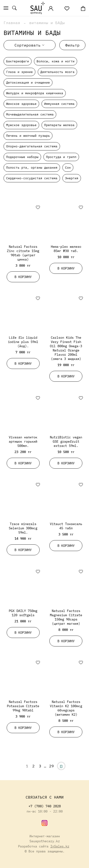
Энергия (72, 178)
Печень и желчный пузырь (28, 136)
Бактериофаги (18, 61)
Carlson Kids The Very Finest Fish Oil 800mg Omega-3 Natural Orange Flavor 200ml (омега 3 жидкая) (66, 348)
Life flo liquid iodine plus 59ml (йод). (23, 342)
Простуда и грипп (61, 157)
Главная (12, 23)
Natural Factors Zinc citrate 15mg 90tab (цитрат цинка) (23, 253)
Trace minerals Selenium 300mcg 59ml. (23, 528)
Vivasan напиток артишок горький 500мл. (23, 441)
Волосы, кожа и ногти (56, 61)
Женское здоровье (21, 104)
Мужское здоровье (21, 125)
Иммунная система (59, 104)
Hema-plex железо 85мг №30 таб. (66, 249)
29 (52, 766)
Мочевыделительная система (30, 114)
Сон (68, 168)
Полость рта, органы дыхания (32, 168)
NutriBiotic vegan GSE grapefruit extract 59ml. (66, 441)
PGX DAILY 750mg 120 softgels (23, 613)
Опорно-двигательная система (32, 146)
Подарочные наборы (22, 157)
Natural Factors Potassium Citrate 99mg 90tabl (23, 706)
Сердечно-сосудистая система (32, 178)
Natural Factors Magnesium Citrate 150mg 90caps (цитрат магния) (66, 617)
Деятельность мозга (57, 72)
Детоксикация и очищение (28, 83)
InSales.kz (60, 846)
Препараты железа (59, 125)
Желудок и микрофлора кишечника (35, 93)
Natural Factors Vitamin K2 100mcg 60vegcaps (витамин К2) (66, 708)
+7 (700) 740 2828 (45, 806)
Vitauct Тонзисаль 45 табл (66, 526)
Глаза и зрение (19, 72)
